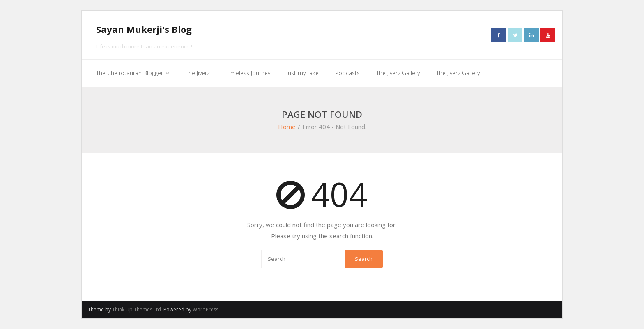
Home (287, 127)
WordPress (206, 309)
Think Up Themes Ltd (137, 309)
